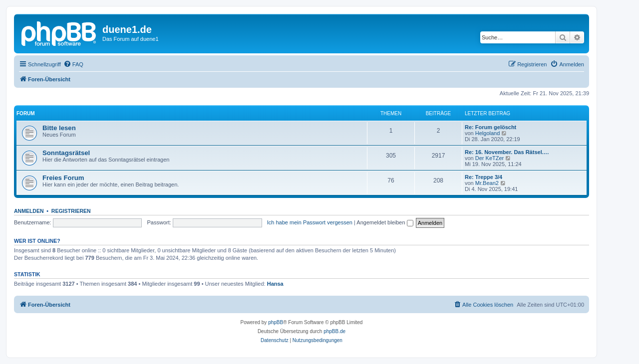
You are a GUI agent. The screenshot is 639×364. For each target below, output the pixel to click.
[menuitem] (73, 64)
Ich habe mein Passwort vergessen (310, 222)
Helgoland (488, 133)
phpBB (276, 322)
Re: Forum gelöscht (490, 127)
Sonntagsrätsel (66, 153)
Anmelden (29, 211)
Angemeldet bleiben (385, 222)
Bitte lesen (59, 128)
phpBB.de (334, 331)
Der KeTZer (489, 158)
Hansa (275, 284)
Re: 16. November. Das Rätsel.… (507, 152)
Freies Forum (63, 178)
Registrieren (71, 211)
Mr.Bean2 (487, 183)
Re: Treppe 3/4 (483, 177)
